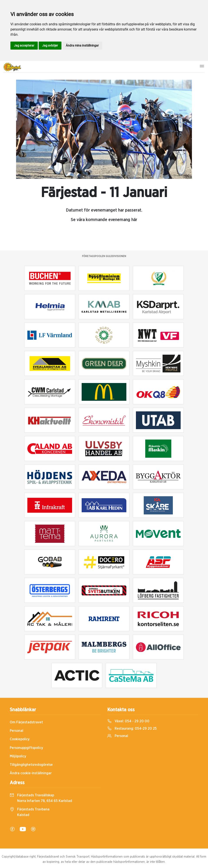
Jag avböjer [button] (50, 45)
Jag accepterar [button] (24, 45)
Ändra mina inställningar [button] (82, 45)
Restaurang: (132, 729)
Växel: (128, 721)
